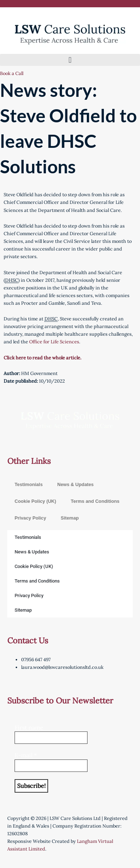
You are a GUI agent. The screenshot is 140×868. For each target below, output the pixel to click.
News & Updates (75, 484)
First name (29, 727)
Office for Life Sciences (54, 342)
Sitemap (70, 518)
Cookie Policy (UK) (35, 501)
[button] (70, 60)
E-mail (26, 755)
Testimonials (29, 484)
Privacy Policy (30, 518)
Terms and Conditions (95, 501)
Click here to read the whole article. (42, 358)
